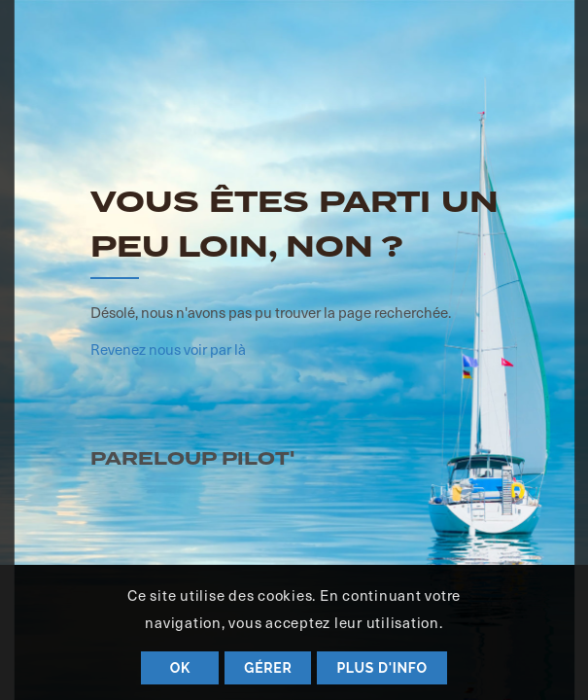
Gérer (268, 668)
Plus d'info (381, 668)
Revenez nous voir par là (168, 349)
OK (180, 668)
